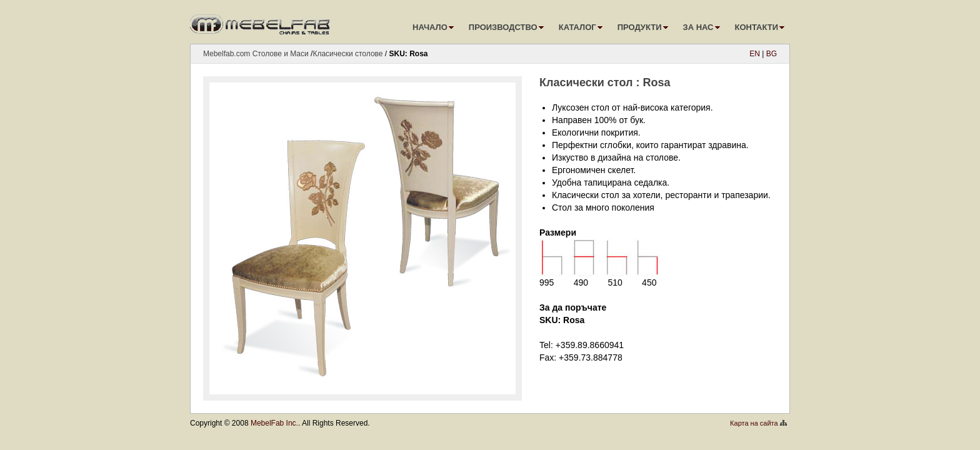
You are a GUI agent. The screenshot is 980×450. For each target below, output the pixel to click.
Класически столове (347, 54)
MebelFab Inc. (274, 423)
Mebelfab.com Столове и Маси (256, 54)
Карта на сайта (754, 423)
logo (262, 22)
